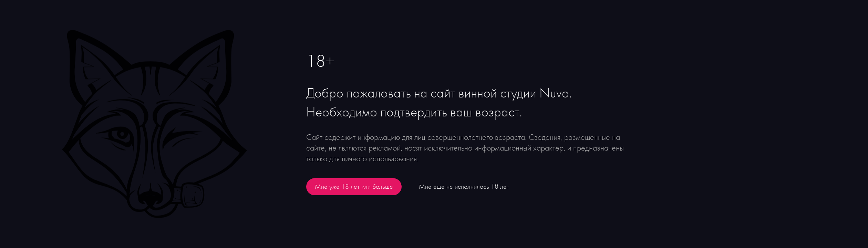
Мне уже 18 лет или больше (354, 187)
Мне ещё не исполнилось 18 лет (464, 187)
